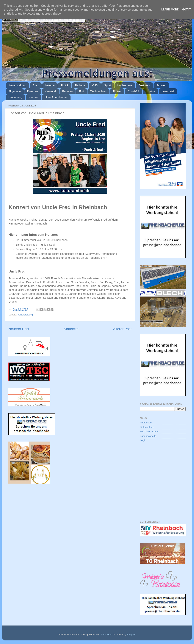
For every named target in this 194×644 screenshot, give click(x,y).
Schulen (161, 85)
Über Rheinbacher (56, 97)
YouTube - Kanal (149, 432)
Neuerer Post (19, 329)
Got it (187, 10)
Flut (81, 91)
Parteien (68, 91)
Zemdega (106, 635)
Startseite (71, 329)
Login (143, 440)
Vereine (50, 85)
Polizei (117, 91)
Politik (65, 85)
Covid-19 (133, 91)
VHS (95, 85)
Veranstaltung (18, 85)
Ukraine (150, 91)
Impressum (146, 423)
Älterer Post (122, 329)
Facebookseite (148, 436)
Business (144, 85)
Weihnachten (98, 91)
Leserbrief (168, 91)
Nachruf (33, 97)
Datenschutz (147, 427)
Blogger (131, 635)
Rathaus (80, 85)
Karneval (50, 91)
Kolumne (33, 91)
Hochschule (125, 85)
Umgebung (15, 97)
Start (36, 85)
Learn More (170, 10)
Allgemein (15, 91)
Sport (107, 85)
